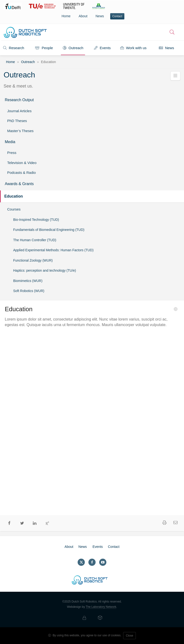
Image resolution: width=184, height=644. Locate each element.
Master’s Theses (20, 131)
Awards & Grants (19, 184)
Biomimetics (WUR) (28, 281)
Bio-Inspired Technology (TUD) (36, 220)
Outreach (73, 48)
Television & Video (22, 163)
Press (12, 153)
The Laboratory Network (101, 607)
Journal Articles (19, 111)
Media (10, 142)
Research (14, 48)
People (44, 48)
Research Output (19, 100)
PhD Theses (17, 121)
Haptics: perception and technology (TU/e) (45, 270)
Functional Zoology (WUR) (33, 260)
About (83, 16)
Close (129, 636)
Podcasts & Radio (21, 173)
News (100, 16)
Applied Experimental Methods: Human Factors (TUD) (53, 250)
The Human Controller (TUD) (35, 240)
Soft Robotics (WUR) (29, 291)
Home (66, 16)
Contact (117, 16)
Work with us (133, 48)
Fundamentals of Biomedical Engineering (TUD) (49, 230)
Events (102, 48)
